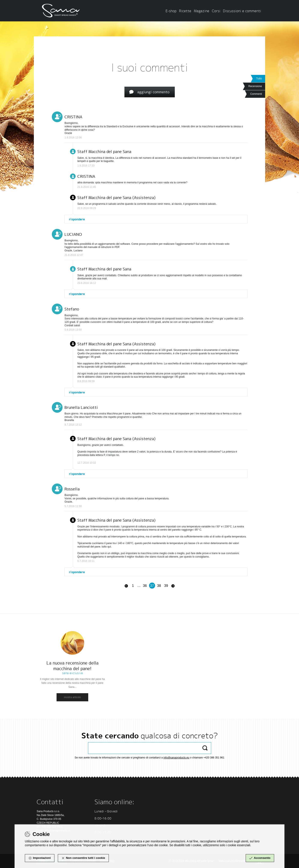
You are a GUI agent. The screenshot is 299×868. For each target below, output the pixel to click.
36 (145, 586)
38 (159, 586)
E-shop (171, 11)
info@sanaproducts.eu (176, 758)
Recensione (255, 86)
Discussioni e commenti (242, 11)
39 (166, 586)
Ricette (185, 11)
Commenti (256, 94)
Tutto (259, 79)
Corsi (216, 11)
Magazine (202, 11)
